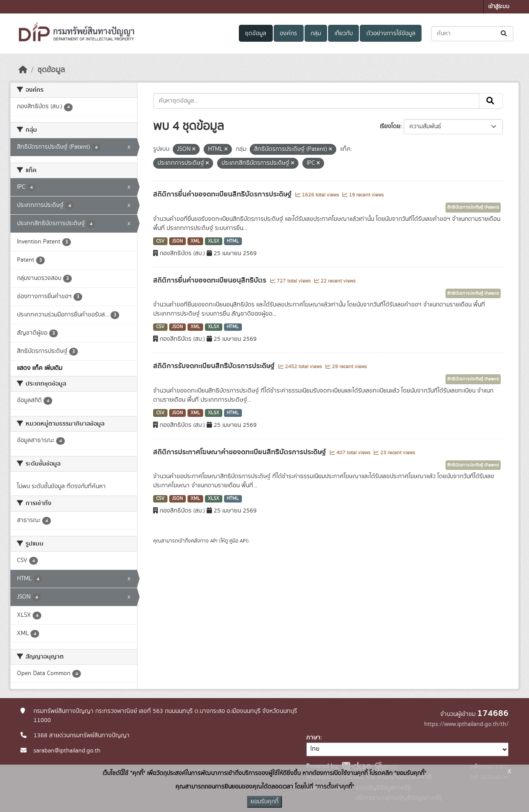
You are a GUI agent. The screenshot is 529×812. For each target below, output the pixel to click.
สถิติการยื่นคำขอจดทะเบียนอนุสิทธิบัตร (211, 280)
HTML (233, 241)
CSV (160, 241)
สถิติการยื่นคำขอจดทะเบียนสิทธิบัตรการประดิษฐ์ (223, 194)
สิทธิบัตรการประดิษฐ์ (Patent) (473, 207)
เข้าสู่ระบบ (499, 7)
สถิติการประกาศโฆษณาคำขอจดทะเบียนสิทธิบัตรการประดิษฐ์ (240, 452)
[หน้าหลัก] (23, 70)
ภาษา (313, 738)
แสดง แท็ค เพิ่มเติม (40, 368)
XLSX (214, 241)
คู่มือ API (238, 541)
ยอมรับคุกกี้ (264, 802)
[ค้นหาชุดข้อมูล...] (472, 34)
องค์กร (288, 33)
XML (195, 241)
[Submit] (504, 34)
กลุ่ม (316, 33)
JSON (177, 241)
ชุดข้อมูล (256, 33)
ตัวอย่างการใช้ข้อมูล (391, 33)
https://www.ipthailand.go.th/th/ (466, 724)
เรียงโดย (390, 126)
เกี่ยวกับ (344, 33)
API (214, 541)
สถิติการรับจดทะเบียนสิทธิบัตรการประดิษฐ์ (215, 366)
